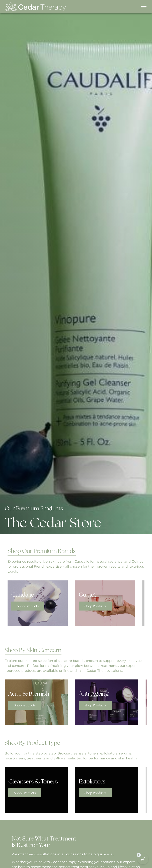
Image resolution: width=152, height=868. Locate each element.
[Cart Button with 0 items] (143, 858)
